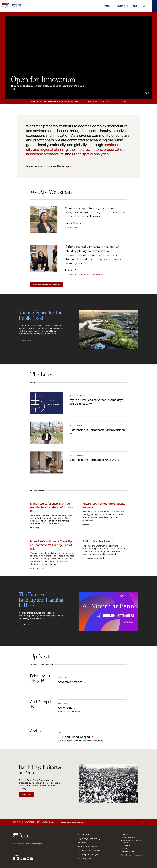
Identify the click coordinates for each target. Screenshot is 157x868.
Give (135, 6)
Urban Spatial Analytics (89, 855)
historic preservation (108, 149)
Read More (27, 340)
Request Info (122, 6)
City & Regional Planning (89, 838)
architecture (114, 145)
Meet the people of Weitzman (47, 285)
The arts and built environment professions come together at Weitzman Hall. (47, 87)
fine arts (82, 149)
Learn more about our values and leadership (47, 166)
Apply (108, 6)
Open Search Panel (144, 6)
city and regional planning (47, 149)
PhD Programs (84, 859)
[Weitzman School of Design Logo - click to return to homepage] (12, 6)
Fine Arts (82, 842)
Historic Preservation (88, 846)
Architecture (84, 834)
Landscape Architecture (89, 851)
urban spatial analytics (90, 154)
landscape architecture (45, 154)
